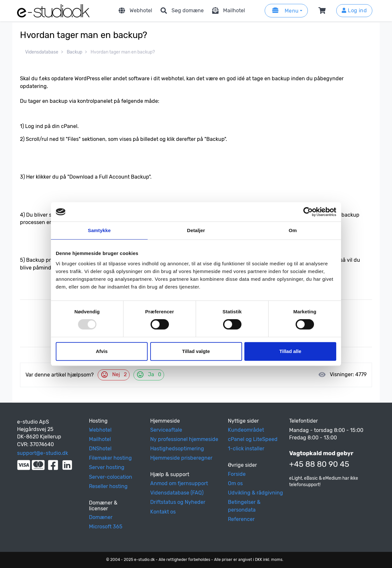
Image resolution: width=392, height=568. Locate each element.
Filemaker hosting (110, 458)
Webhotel (134, 11)
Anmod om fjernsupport (179, 483)
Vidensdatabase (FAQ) (177, 493)
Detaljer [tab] (196, 230)
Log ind (354, 10)
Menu (284, 10)
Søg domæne (181, 11)
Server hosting (107, 467)
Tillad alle (290, 351)
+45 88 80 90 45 (319, 464)
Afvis (102, 351)
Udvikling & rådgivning (255, 493)
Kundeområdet (246, 430)
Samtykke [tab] (99, 230)
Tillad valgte (196, 351)
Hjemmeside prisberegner (181, 458)
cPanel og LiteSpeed (253, 439)
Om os (235, 483)
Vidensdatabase (42, 52)
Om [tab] (293, 230)
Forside (237, 474)
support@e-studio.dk (43, 453)
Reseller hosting (108, 486)
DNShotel (100, 449)
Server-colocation (111, 477)
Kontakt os (163, 512)
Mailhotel (228, 11)
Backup (74, 52)
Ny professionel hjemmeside (184, 439)
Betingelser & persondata (244, 506)
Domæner (101, 517)
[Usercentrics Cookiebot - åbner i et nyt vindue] (308, 212)
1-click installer (246, 449)
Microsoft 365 (106, 527)
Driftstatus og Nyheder (178, 502)
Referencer (241, 519)
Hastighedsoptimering (177, 449)
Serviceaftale (166, 430)
